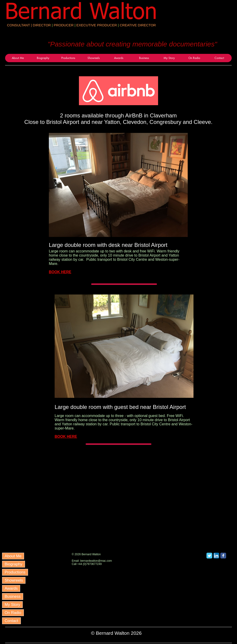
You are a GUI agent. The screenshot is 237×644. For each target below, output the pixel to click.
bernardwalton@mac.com (96, 561)
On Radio (13, 613)
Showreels (14, 580)
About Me (13, 556)
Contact (11, 621)
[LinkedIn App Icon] (216, 556)
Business (13, 596)
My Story (12, 605)
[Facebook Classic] (223, 556)
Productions (15, 572)
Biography (14, 564)
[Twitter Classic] (209, 556)
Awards (11, 588)
